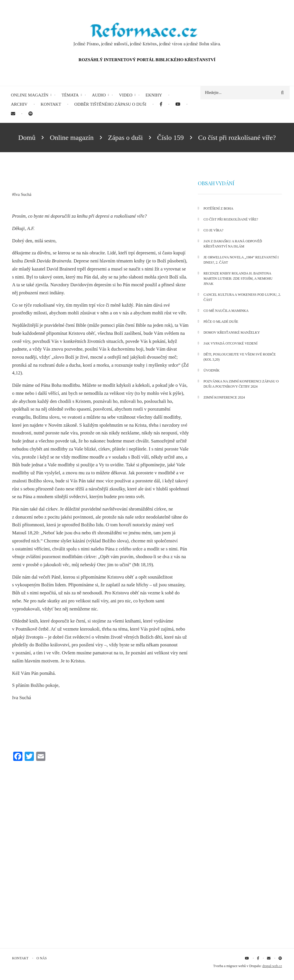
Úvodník (212, 370)
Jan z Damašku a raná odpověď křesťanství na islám (233, 244)
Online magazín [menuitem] (30, 95)
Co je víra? (213, 230)
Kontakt (20, 958)
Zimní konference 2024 (224, 397)
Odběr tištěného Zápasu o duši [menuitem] (110, 104)
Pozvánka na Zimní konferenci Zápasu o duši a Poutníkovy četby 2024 (241, 384)
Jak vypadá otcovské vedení (231, 343)
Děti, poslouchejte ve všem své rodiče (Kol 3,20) (240, 357)
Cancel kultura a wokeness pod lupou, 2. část (242, 297)
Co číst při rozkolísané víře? (231, 219)
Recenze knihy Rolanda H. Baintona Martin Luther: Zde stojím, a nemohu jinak (238, 279)
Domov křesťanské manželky (232, 333)
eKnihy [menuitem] (154, 95)
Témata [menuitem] (70, 95)
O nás (42, 958)
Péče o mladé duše (221, 322)
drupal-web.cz (272, 966)
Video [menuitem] (126, 95)
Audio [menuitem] (99, 95)
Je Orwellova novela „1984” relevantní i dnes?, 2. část (241, 260)
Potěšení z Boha (218, 208)
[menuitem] (161, 104)
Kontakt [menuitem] (51, 104)
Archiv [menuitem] (19, 104)
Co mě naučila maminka (226, 311)
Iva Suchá (23, 194)
